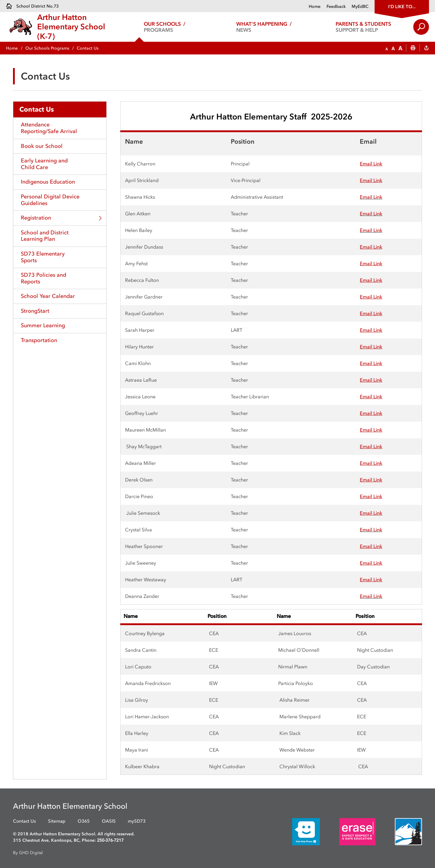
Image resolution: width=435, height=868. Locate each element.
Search (421, 27)
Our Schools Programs (47, 48)
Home (315, 7)
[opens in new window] (297, 831)
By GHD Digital (28, 853)
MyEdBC (360, 7)
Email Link (371, 197)
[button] (387, 48)
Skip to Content (0, 0)
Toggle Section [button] (100, 218)
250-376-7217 (110, 840)
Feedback (336, 7)
